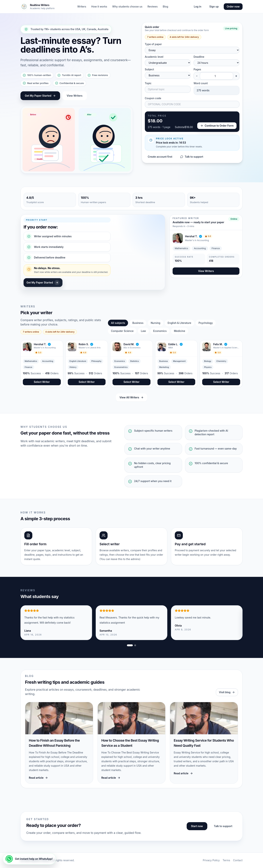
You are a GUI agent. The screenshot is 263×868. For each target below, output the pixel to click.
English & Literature (179, 323)
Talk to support (192, 157)
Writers (82, 6)
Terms (226, 860)
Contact (238, 860)
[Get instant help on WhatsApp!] (29, 859)
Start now (197, 826)
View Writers (75, 96)
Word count (201, 83)
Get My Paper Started (40, 96)
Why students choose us (127, 6)
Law (143, 331)
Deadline (199, 57)
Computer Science (122, 331)
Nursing (156, 323)
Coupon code (153, 98)
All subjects (118, 323)
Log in (198, 6)
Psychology (206, 323)
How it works (99, 6)
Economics (160, 331)
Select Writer (42, 382)
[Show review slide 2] (135, 645)
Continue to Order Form (217, 126)
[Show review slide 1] (130, 645)
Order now (233, 6)
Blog (165, 6)
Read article (38, 778)
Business (138, 323)
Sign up (214, 6)
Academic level (154, 57)
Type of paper (153, 44)
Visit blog (227, 692)
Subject (149, 69)
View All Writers (131, 397)
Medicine (179, 331)
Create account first (160, 157)
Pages (197, 69)
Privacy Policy (211, 860)
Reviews (153, 6)
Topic (148, 83)
